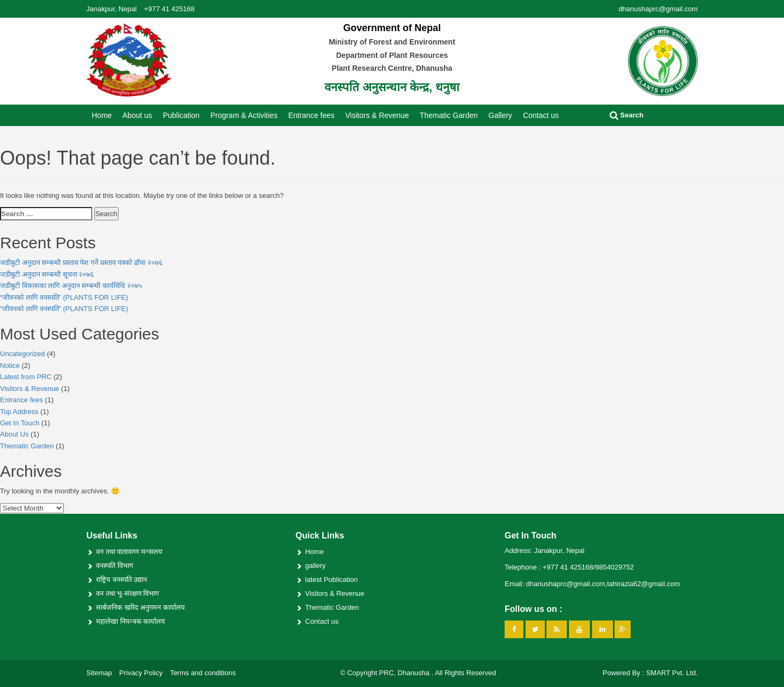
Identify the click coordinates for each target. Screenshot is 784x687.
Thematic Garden (449, 115)
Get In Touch (20, 423)
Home (102, 115)
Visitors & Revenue (377, 115)
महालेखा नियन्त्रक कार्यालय (131, 621)
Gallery (500, 115)
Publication (182, 115)
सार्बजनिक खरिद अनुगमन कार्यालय (140, 607)
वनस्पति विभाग (114, 566)
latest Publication (331, 579)
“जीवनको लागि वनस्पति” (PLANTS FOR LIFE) (64, 297)
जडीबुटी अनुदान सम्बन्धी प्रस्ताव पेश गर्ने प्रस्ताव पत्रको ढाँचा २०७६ (81, 263)
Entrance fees (311, 115)
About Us (14, 434)
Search (627, 115)
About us (137, 115)
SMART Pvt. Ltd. (672, 673)
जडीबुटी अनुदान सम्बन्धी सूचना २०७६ (47, 274)
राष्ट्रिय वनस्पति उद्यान (121, 579)
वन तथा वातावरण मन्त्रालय (129, 552)
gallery (315, 566)
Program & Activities (244, 115)
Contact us (541, 115)
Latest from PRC (26, 377)
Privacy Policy (141, 673)
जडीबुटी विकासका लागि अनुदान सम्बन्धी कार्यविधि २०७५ (71, 286)
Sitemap (99, 673)
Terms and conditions (203, 673)
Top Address (19, 412)
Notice (10, 365)
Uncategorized (23, 354)
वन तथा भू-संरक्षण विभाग (127, 593)
